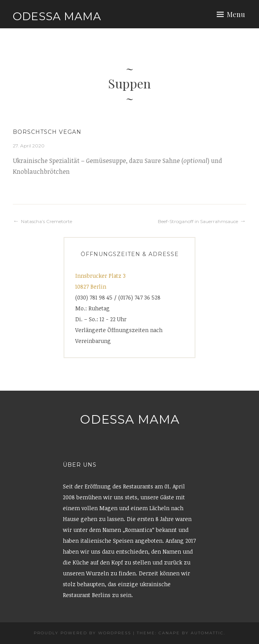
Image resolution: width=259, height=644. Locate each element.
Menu (236, 14)
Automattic (207, 633)
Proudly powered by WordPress (82, 633)
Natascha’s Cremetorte (47, 221)
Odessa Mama (57, 16)
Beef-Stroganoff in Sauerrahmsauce (198, 221)
